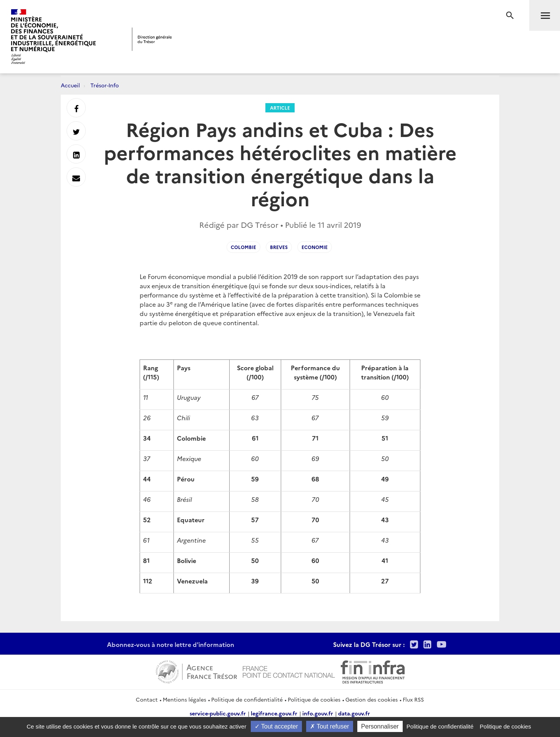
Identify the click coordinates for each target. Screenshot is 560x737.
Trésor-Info (105, 85)
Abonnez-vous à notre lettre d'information (171, 644)
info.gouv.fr (318, 713)
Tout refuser (330, 726)
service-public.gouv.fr (218, 713)
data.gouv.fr (354, 713)
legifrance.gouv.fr (274, 713)
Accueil (70, 85)
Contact (147, 699)
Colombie (243, 247)
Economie (315, 247)
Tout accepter (276, 726)
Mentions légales (184, 699)
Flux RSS (413, 699)
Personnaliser (380, 726)
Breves (279, 247)
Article (280, 108)
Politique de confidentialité (247, 699)
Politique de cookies (314, 699)
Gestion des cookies (372, 699)
